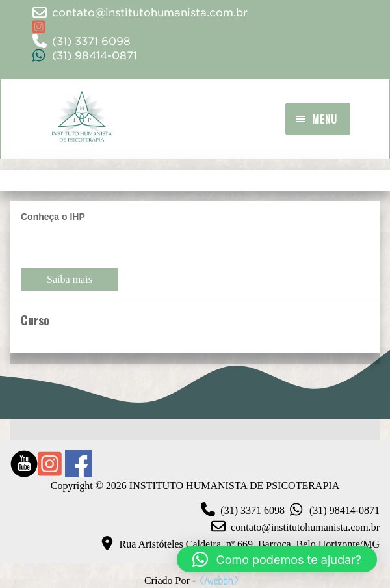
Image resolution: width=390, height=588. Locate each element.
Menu (324, 119)
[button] (277, 559)
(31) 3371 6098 (240, 511)
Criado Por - (192, 581)
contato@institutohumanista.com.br (293, 528)
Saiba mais (70, 279)
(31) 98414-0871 (332, 511)
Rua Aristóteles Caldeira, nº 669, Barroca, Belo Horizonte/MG (237, 544)
